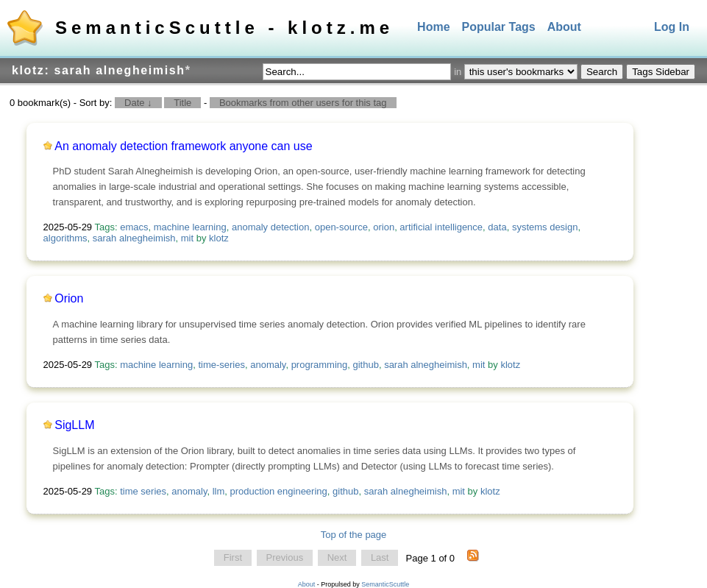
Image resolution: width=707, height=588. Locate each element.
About (564, 27)
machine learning (190, 227)
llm (219, 491)
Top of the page (354, 535)
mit (187, 238)
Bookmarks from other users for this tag (303, 103)
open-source (341, 227)
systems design (545, 227)
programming (320, 365)
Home (433, 27)
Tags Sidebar (661, 72)
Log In (672, 27)
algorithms (65, 238)
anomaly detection (271, 227)
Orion (69, 298)
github (365, 365)
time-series (221, 365)
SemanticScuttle (385, 584)
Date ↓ (138, 103)
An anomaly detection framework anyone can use (183, 146)
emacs (134, 227)
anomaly (268, 365)
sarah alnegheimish (134, 238)
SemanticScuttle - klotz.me (224, 28)
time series (143, 491)
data (497, 227)
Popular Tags (499, 27)
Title (182, 103)
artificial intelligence (441, 227)
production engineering (279, 491)
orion (384, 227)
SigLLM (74, 425)
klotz (219, 238)
